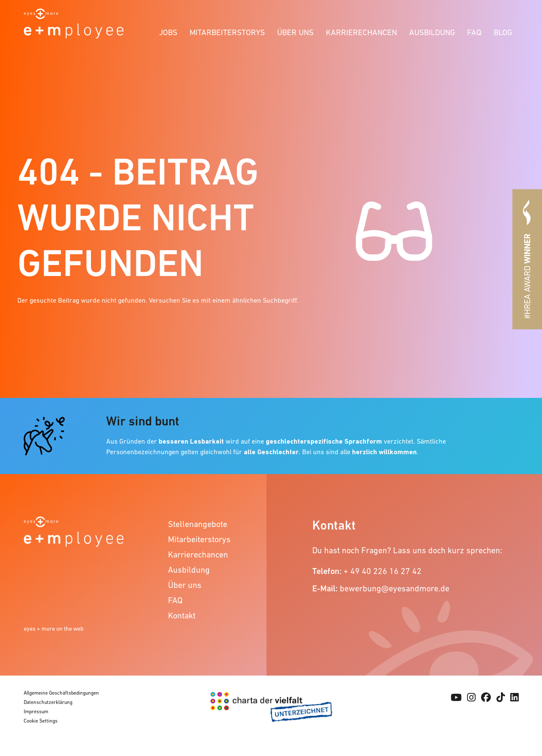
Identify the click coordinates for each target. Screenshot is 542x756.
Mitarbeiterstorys (227, 32)
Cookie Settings (41, 721)
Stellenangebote (198, 524)
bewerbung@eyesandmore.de (395, 588)
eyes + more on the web (54, 629)
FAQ (474, 32)
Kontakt (182, 615)
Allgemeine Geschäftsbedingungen (61, 693)
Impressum (36, 712)
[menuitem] (168, 31)
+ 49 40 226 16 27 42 (382, 571)
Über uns (295, 32)
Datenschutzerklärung (48, 702)
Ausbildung (432, 32)
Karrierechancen (361, 32)
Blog (503, 32)
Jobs (168, 32)
